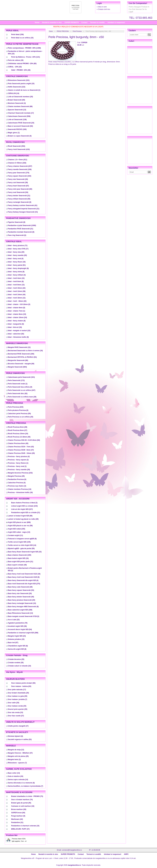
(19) (17, 314)
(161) (21, 377)
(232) (20, 473)
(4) (17, 103)
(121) (26, 57)
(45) (18, 443)
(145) (19, 542)
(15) (22, 38)
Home (37, 22)
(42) (15, 67)
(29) (22, 397)
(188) (20, 610)
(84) (21, 364)
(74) (22, 800)
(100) (17, 129)
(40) (19, 437)
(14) (14, 93)
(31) (20, 562)
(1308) (24, 48)
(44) (17, 295)
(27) (18, 430)
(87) (18, 186)
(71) (18, 245)
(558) (19, 116)
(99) (20, 516)
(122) (17, 87)
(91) (22, 357)
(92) (20, 126)
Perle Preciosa (77, 31)
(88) (20, 106)
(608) (19, 522)
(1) (24, 90)
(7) (17, 699)
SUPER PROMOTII (72, 22)
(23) (14, 620)
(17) (21, 113)
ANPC (126, 854)
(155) (17, 529)
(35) (16, 663)
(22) (17, 288)
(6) (17, 235)
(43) (21, 447)
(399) (23, 633)
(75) (27, 796)
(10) (19, 331)
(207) (20, 166)
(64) (18, 813)
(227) (22, 509)
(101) (19, 80)
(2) (18, 460)
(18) (16, 60)
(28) (18, 427)
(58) (20, 526)
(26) (18, 179)
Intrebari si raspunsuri (116, 22)
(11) (15, 535)
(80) (22, 64)
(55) (19, 199)
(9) (18, 337)
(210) (24, 506)
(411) (18, 160)
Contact (84, 22)
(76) (18, 623)
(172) (16, 380)
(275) (24, 584)
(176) (19, 173)
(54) (18, 192)
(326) (17, 163)
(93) (19, 809)
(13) (17, 110)
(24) (21, 123)
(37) (20, 753)
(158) (17, 34)
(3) (17, 486)
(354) (17, 146)
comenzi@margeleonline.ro (72, 850)
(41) (23, 205)
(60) (16, 100)
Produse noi (12, 835)
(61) (17, 265)
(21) (19, 196)
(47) (21, 450)
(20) (20, 97)
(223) (16, 407)
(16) (17, 262)
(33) (25, 552)
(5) (19, 304)
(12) (16, 278)
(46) (21, 70)
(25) (21, 417)
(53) (21, 590)
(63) (18, 394)
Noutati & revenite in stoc (52, 22)
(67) (13, 643)
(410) (19, 149)
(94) (24, 440)
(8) (20, 202)
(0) (20, 136)
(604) (17, 367)
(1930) (22, 225)
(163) (20, 176)
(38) (17, 291)
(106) (20, 169)
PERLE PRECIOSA (63, 31)
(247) (22, 390)
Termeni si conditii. (98, 22)
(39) (18, 183)
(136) (17, 120)
